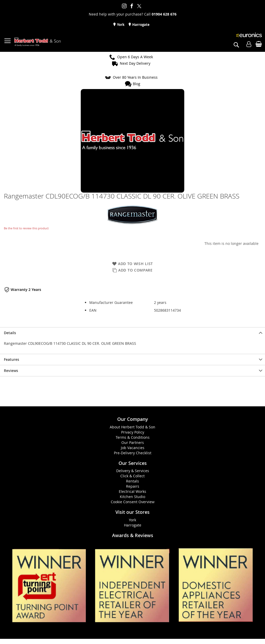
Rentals (132, 481)
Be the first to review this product (26, 228)
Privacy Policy (133, 432)
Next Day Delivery (135, 63)
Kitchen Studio (132, 497)
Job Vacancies (133, 448)
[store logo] (38, 42)
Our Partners (133, 442)
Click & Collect (132, 476)
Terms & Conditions (133, 437)
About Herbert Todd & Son (132, 427)
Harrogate (141, 25)
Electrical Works (132, 491)
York (120, 25)
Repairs (133, 486)
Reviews (11, 371)
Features (12, 359)
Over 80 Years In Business (135, 77)
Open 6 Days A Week (135, 57)
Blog (137, 84)
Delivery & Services (133, 471)
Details (10, 333)
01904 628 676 (164, 14)
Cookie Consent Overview (133, 502)
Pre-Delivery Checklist (133, 453)
